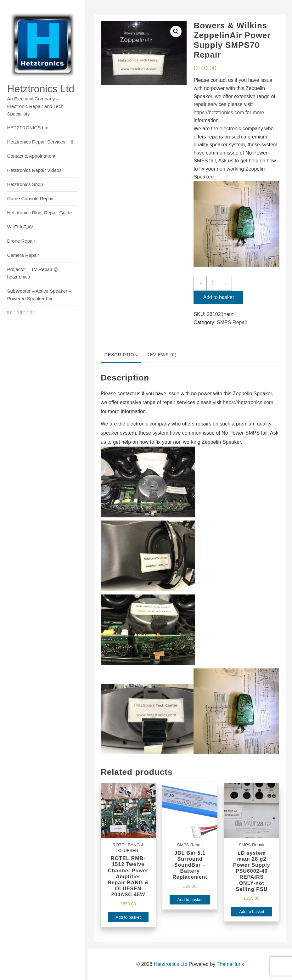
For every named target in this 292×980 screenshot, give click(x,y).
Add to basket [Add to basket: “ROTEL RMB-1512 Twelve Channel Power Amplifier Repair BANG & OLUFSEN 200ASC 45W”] (128, 917)
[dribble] (34, 313)
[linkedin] (11, 313)
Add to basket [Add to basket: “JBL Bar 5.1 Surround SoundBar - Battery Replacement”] (190, 900)
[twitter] (18, 313)
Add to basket (218, 297)
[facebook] (8, 313)
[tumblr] (24, 313)
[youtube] (28, 313)
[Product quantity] (213, 283)
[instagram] (21, 313)
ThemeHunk (230, 964)
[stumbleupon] (31, 313)
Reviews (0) (161, 355)
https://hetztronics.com (219, 113)
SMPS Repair (232, 322)
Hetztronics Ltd (41, 89)
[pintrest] (14, 313)
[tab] (121, 355)
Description (121, 355)
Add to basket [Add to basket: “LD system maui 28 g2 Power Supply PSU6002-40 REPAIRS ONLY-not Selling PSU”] (252, 912)
